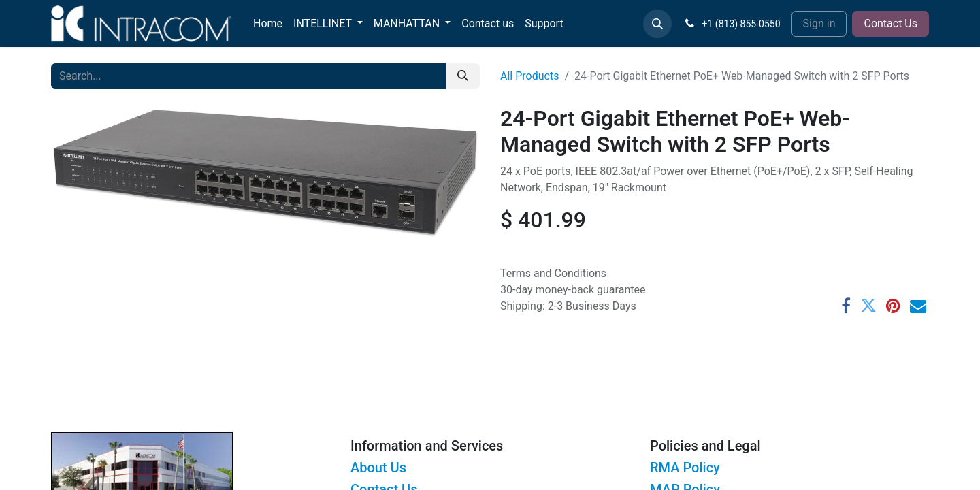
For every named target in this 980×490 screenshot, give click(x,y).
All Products (529, 76)
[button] (657, 24)
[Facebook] (846, 306)
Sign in (819, 23)
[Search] (463, 76)
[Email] (918, 306)
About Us (378, 468)
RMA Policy (685, 468)
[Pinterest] (893, 306)
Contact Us (891, 23)
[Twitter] (868, 306)
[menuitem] (268, 24)
